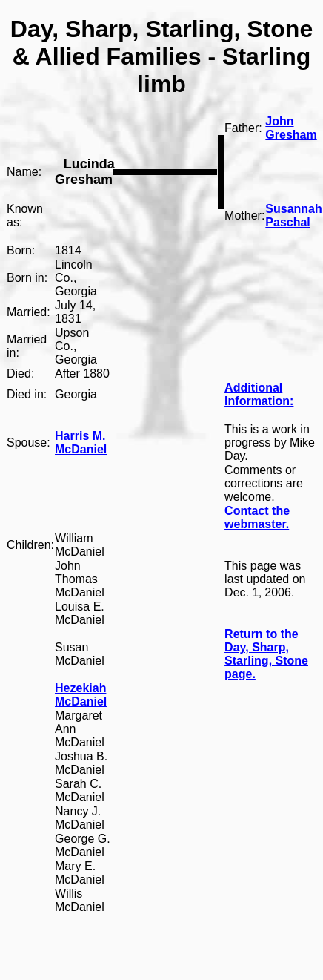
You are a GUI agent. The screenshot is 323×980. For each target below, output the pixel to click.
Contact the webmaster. (257, 517)
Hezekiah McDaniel (81, 695)
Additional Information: (259, 394)
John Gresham (291, 128)
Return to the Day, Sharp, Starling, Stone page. (266, 654)
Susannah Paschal (293, 216)
